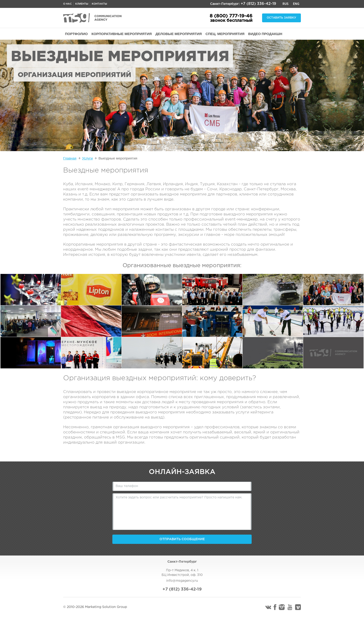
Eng (296, 4)
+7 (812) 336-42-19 (258, 4)
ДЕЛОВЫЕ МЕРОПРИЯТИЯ (179, 34)
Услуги (88, 158)
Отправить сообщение (182, 539)
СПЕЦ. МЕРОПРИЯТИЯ (225, 34)
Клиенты (82, 4)
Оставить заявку (281, 18)
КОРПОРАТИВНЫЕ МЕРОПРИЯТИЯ (122, 34)
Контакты (99, 4)
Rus (286, 4)
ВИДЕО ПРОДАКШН (265, 34)
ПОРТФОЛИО (76, 34)
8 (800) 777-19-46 (231, 16)
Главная (70, 158)
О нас (67, 4)
